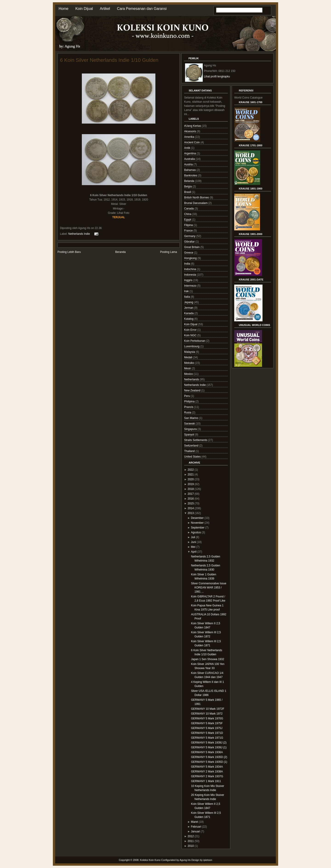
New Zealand (193, 390)
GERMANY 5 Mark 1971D (207, 733)
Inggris (189, 280)
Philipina (190, 401)
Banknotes (191, 175)
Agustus (196, 532)
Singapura (191, 429)
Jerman (189, 308)
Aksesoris (190, 131)
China (188, 214)
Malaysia (190, 352)
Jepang (189, 302)
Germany (190, 236)
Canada (189, 209)
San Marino (192, 418)
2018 (191, 489)
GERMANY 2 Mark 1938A (207, 772)
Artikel (105, 9)
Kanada (189, 313)
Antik (188, 148)
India (187, 264)
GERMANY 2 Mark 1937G (207, 776)
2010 (191, 846)
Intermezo (191, 286)
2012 (191, 836)
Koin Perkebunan (195, 341)
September (198, 528)
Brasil (188, 192)
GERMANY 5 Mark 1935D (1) (209, 762)
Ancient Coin (192, 142)
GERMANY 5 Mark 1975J (207, 728)
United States (193, 457)
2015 (191, 503)
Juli (193, 537)
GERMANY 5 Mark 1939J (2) (209, 743)
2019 (191, 484)
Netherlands (192, 379)
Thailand (190, 451)
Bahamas (190, 170)
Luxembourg (192, 346)
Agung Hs (185, 860)
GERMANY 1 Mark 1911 (206, 781)
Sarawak (190, 424)
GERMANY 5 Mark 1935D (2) (209, 757)
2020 (191, 479)
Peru (187, 396)
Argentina (190, 153)
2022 (191, 470)
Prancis (189, 407)
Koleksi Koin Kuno (150, 860)
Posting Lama (169, 252)
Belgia (188, 187)
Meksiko (190, 363)
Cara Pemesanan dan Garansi (142, 9)
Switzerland (192, 446)
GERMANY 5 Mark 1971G (207, 738)
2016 (191, 499)
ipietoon (208, 860)
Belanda (190, 181)
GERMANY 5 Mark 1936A (207, 752)
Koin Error (191, 330)
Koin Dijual (84, 9)
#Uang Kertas (193, 126)
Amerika (190, 137)
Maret (195, 822)
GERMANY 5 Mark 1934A (207, 767)
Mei (193, 547)
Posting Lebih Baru (69, 252)
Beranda (120, 252)
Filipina (189, 225)
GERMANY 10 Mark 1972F (208, 709)
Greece (189, 253)
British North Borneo (197, 198)
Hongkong (191, 258)
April (194, 552)
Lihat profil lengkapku (217, 76)
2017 (191, 494)
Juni (194, 542)
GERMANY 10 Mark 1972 (207, 714)
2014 (191, 508)
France (189, 231)
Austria (189, 164)
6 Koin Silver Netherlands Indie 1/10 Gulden (109, 60)
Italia (187, 297)
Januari (195, 831)
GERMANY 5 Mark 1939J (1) (209, 747)
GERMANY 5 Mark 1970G (207, 718)
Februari (196, 827)
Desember (197, 518)
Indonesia (190, 275)
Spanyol (190, 435)
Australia (190, 159)
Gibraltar (190, 242)
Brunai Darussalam (196, 203)
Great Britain (192, 247)
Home (64, 9)
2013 (191, 513)
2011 (191, 841)
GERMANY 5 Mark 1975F (207, 723)
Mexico (189, 374)
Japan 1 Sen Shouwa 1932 (208, 659)
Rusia (188, 413)
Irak (187, 291)
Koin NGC (191, 335)
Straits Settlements (196, 440)
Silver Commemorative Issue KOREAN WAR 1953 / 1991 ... (209, 588)
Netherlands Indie (79, 234)
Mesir (188, 368)
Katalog (189, 319)
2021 (191, 475)
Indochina (190, 269)
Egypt (188, 220)
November (197, 523)
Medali (189, 357)
